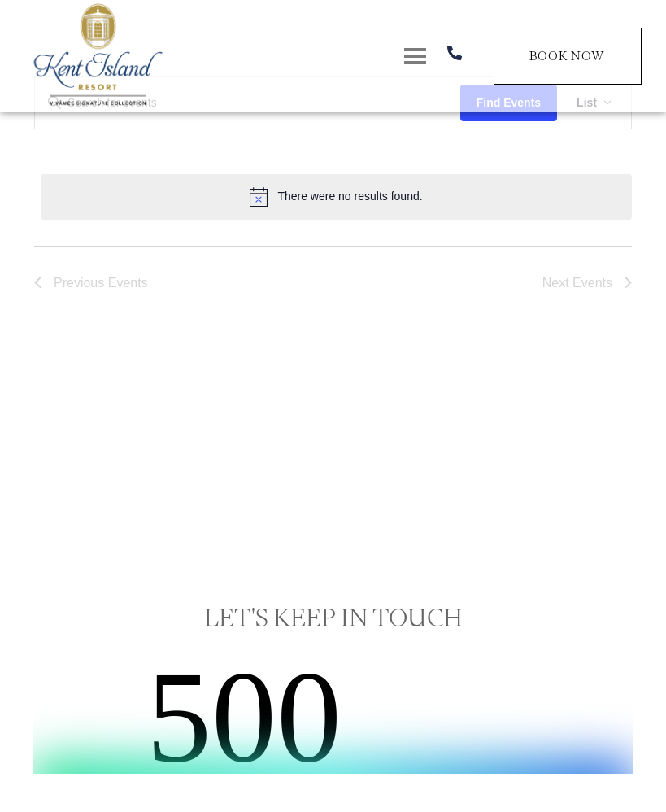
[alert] (336, 197)
